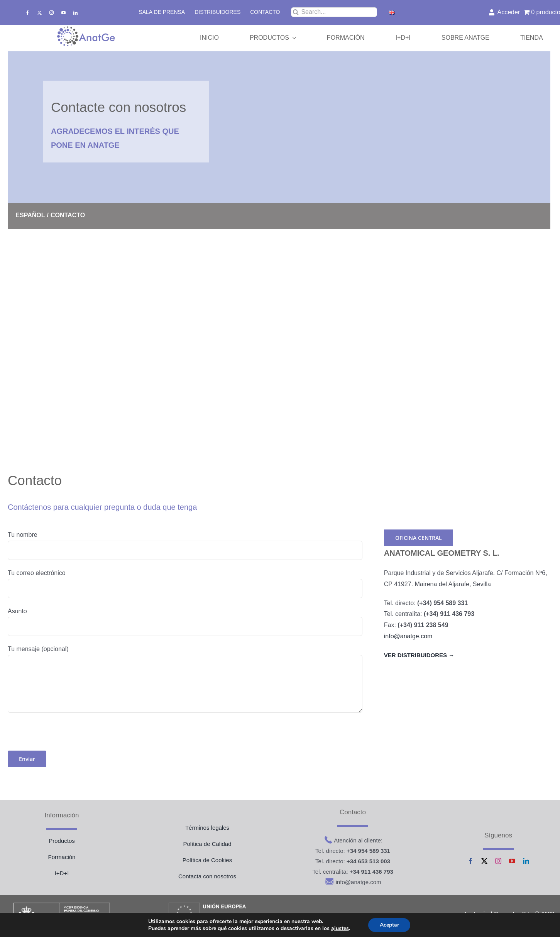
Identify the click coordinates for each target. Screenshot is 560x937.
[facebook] (28, 13)
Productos (62, 841)
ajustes (340, 929)
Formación (62, 857)
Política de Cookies (207, 860)
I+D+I (62, 873)
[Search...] (334, 12)
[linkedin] (75, 13)
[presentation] (66, 736)
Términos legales (207, 828)
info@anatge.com (408, 636)
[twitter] (40, 13)
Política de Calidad (207, 844)
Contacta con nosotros (207, 876)
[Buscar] (296, 12)
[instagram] (52, 13)
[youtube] (63, 13)
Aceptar (389, 925)
